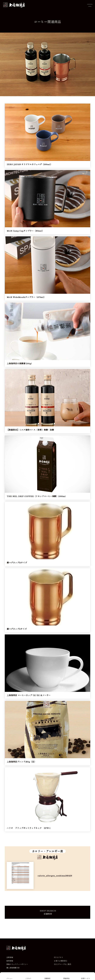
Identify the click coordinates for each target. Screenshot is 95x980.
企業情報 (10, 957)
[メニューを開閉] (90, 5)
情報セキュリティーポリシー (17, 964)
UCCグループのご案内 (63, 964)
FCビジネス (59, 957)
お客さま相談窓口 (61, 961)
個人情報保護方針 (13, 968)
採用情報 (10, 961)
